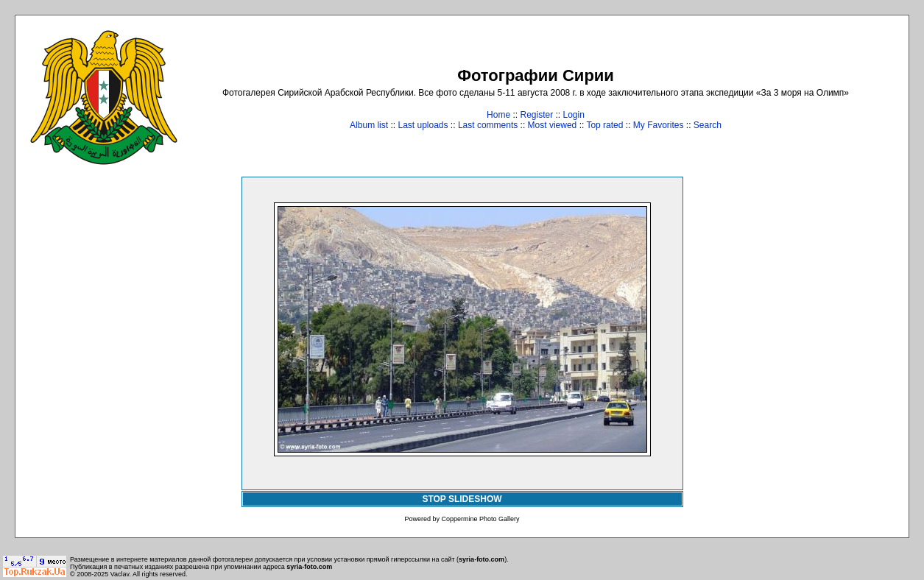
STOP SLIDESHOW (462, 499)
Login (574, 115)
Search (708, 125)
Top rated (604, 125)
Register (536, 115)
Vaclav (120, 574)
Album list (369, 125)
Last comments (488, 125)
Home (498, 115)
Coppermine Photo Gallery (480, 519)
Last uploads (423, 125)
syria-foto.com (482, 559)
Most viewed (553, 125)
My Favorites (659, 125)
